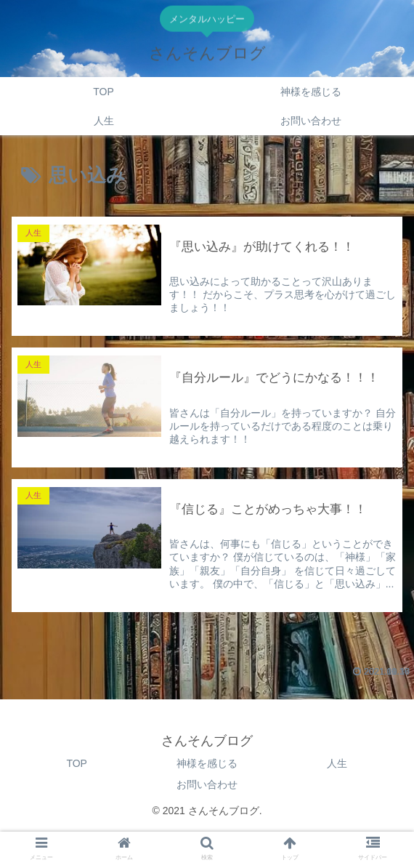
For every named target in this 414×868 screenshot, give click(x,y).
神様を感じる (207, 763)
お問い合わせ (207, 784)
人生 (337, 763)
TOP (77, 763)
